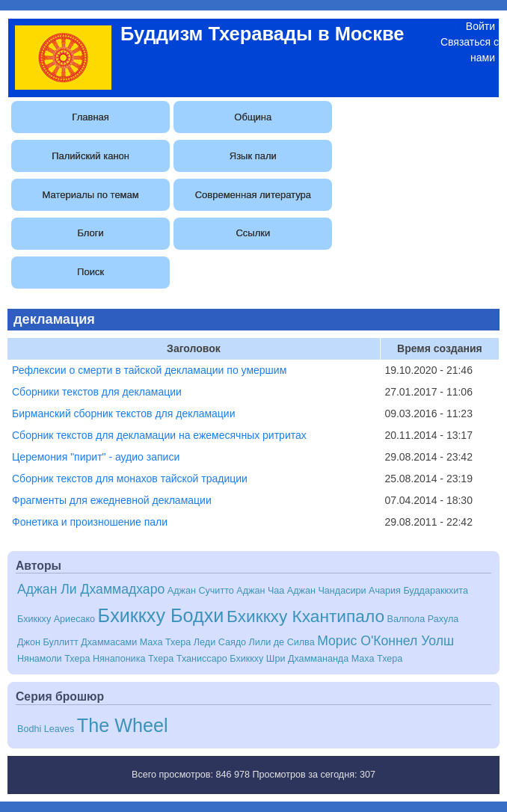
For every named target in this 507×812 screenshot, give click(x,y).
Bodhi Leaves (46, 729)
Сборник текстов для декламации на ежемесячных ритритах (159, 435)
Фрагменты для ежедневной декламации (112, 500)
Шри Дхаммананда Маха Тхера (334, 659)
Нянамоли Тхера (53, 659)
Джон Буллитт (48, 642)
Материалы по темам (90, 195)
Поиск (90, 272)
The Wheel (123, 725)
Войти (480, 26)
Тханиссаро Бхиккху (220, 659)
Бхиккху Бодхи (161, 615)
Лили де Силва (282, 642)
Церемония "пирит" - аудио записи (96, 457)
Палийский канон (90, 156)
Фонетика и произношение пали (90, 522)
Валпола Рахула (423, 619)
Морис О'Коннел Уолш (385, 641)
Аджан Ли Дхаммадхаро (91, 589)
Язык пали (253, 156)
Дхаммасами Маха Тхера (136, 642)
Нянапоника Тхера (133, 659)
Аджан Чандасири (327, 591)
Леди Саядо (220, 642)
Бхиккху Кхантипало (305, 616)
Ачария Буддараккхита (418, 591)
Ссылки (253, 233)
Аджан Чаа (260, 591)
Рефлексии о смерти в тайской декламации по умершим (149, 370)
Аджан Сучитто (201, 591)
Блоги (90, 233)
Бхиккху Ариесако (56, 619)
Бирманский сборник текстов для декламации (124, 413)
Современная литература (253, 195)
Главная (90, 117)
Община (253, 117)
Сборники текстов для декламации (97, 392)
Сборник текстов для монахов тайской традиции (130, 479)
